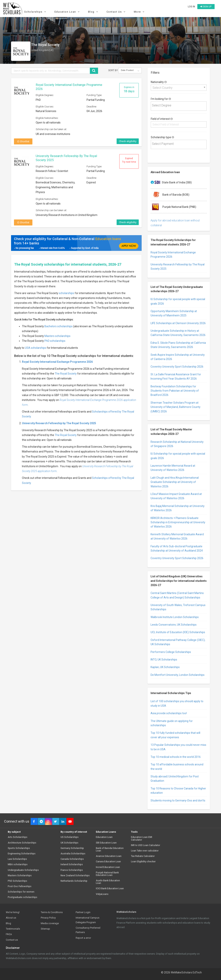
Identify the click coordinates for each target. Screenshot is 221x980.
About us (11, 918)
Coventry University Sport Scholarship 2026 (177, 367)
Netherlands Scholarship (74, 881)
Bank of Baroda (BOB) (170, 195)
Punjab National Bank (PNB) (173, 207)
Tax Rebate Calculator (143, 856)
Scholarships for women (21, 892)
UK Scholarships (69, 843)
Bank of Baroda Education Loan (110, 850)
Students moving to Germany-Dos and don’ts (178, 800)
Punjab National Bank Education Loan (107, 874)
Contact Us (117, 12)
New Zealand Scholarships (75, 876)
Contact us (12, 940)
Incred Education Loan (108, 867)
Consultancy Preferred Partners (88, 930)
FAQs (9, 934)
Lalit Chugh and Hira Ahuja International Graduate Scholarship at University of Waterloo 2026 (175, 482)
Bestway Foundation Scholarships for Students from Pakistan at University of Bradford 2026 (175, 391)
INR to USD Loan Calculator (146, 845)
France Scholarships (72, 870)
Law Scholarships (17, 859)
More (140, 12)
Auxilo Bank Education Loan (108, 882)
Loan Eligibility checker (143, 862)
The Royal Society (66, 374)
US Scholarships (70, 837)
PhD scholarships (55, 341)
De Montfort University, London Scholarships (178, 675)
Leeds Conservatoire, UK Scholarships (174, 625)
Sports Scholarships (19, 848)
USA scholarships (36, 348)
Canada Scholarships (72, 859)
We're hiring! (13, 912)
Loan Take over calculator (145, 851)
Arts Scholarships (18, 837)
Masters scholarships (57, 336)
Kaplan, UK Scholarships (165, 667)
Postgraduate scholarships (23, 897)
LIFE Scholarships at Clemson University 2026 (178, 323)
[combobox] (179, 88)
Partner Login (83, 912)
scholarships (66, 293)
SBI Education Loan (106, 843)
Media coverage (50, 923)
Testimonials (13, 929)
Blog (94, 12)
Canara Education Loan (108, 862)
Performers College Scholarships (171, 652)
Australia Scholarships (73, 854)
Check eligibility (128, 141)
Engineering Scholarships (22, 854)
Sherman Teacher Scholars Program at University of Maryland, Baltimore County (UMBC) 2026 (175, 407)
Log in (191, 7)
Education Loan (68, 12)
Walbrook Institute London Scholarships (175, 617)
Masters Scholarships (20, 876)
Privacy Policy (48, 918)
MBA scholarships (18, 865)
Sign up (206, 7)
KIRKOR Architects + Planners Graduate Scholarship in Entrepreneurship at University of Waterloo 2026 (178, 522)
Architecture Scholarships (22, 843)
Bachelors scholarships (58, 326)
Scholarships (36, 12)
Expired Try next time (129, 160)
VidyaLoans (102, 894)
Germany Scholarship (72, 848)
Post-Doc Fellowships (20, 886)
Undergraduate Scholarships (23, 870)
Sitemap (45, 929)
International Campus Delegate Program (88, 920)
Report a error (83, 938)
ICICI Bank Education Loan (110, 889)
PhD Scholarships (17, 881)
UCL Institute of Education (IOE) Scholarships (178, 632)
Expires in (129, 89)
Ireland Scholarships (72, 865)
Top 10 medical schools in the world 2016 (176, 757)
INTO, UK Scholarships (164, 660)
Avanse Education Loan (109, 856)
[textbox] (179, 106)
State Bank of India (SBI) (171, 183)
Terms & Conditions (52, 912)
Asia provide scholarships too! (169, 713)
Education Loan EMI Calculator (142, 838)
